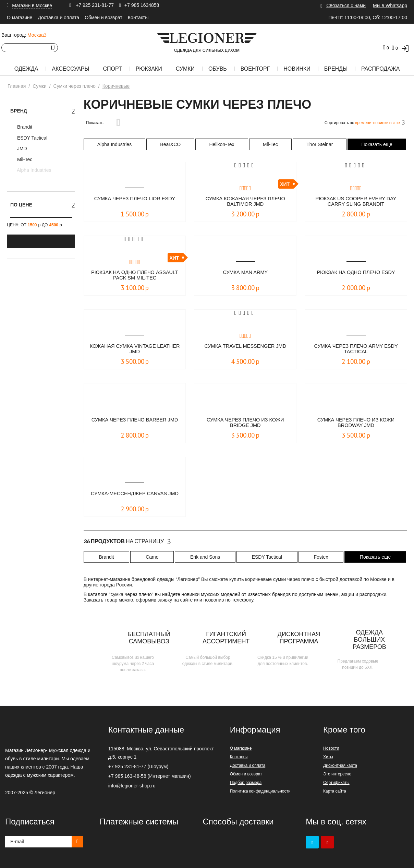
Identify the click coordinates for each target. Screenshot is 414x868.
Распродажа (380, 69)
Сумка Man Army (245, 272)
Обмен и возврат (103, 17)
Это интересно (337, 774)
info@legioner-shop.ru (132, 786)
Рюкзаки (149, 69)
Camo (152, 557)
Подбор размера (246, 783)
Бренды (336, 69)
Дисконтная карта (340, 765)
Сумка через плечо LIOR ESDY (135, 199)
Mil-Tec (24, 159)
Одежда (26, 69)
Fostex (321, 557)
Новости (331, 748)
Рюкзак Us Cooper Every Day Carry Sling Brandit (356, 202)
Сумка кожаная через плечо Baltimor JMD (245, 202)
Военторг (255, 69)
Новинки (297, 69)
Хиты (328, 757)
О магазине (20, 17)
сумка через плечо (131, 594)
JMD (21, 148)
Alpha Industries (34, 170)
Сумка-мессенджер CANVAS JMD (135, 497)
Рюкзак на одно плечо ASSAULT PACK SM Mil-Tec (135, 276)
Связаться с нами (346, 5)
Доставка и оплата (58, 17)
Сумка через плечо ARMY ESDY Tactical (356, 349)
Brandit (24, 127)
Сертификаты (336, 783)
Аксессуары (70, 69)
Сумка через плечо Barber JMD (135, 423)
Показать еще (377, 144)
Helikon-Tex (222, 144)
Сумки (185, 69)
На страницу (127, 542)
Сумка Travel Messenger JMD (245, 346)
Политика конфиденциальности (260, 791)
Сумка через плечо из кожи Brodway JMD (356, 423)
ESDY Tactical (32, 138)
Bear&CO (170, 144)
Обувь (218, 69)
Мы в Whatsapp (390, 5)
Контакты (138, 17)
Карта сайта (335, 791)
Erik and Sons (205, 557)
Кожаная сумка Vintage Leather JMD (135, 349)
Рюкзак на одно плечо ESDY (356, 272)
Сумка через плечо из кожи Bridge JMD (245, 423)
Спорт (113, 69)
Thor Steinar (320, 144)
